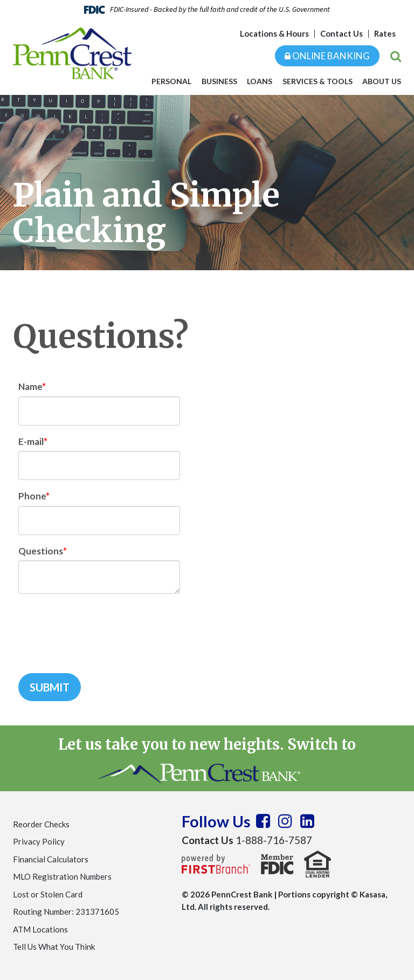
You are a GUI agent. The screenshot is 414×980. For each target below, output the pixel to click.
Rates (385, 33)
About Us (382, 81)
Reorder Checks (41, 824)
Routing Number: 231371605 (66, 912)
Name (30, 386)
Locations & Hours (274, 33)
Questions (41, 551)
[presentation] (100, 628)
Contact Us (341, 33)
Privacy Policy (39, 841)
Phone (32, 496)
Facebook (263, 821)
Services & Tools (318, 81)
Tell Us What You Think (54, 947)
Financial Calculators (51, 859)
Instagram (285, 821)
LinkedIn (307, 821)
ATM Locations (40, 929)
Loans (260, 81)
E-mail (31, 441)
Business (219, 81)
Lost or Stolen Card (48, 894)
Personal (171, 81)
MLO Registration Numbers (62, 876)
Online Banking (327, 56)
